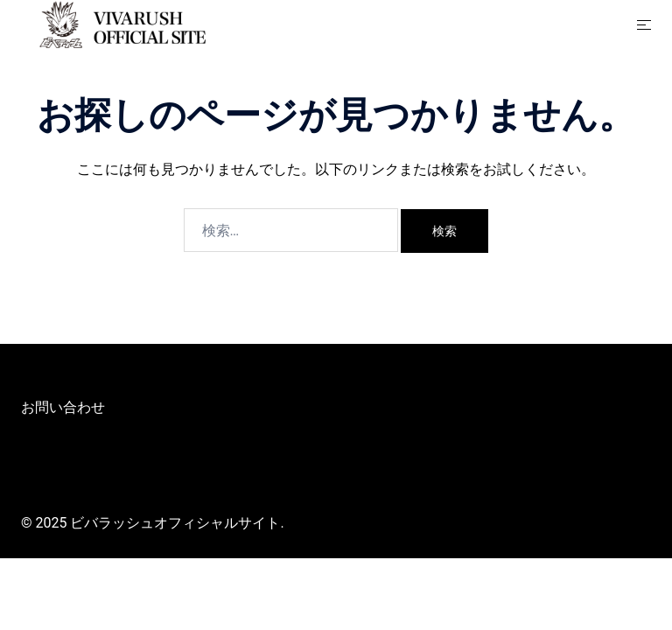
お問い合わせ (63, 407)
